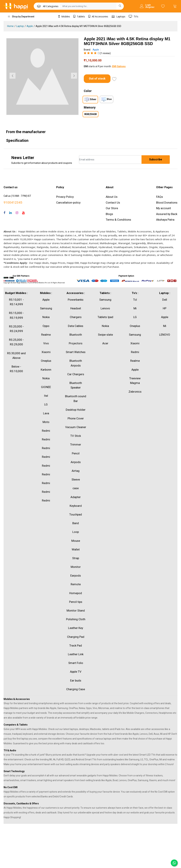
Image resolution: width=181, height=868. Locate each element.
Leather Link (76, 654)
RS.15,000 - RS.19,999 (16, 315)
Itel (46, 396)
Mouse (76, 541)
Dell (165, 300)
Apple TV (76, 672)
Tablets (79, 16)
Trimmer (76, 444)
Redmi (46, 431)
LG (46, 404)
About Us (112, 197)
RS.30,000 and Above (16, 356)
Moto (46, 422)
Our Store (112, 208)
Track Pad (76, 645)
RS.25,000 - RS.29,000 (16, 342)
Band (76, 523)
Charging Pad (76, 637)
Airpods (76, 462)
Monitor (76, 567)
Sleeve (76, 479)
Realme (46, 335)
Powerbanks (76, 300)
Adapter (76, 497)
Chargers (76, 317)
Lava (46, 413)
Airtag (76, 471)
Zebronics (135, 392)
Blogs (109, 214)
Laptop (20, 26)
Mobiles (64, 16)
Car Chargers (76, 374)
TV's (133, 16)
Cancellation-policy (68, 203)
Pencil (76, 453)
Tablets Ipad (105, 317)
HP (165, 308)
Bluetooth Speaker (76, 385)
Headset (76, 308)
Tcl (135, 300)
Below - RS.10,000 (16, 369)
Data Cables (76, 326)
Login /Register (150, 6)
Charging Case (76, 689)
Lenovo (105, 308)
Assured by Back (167, 214)
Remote (76, 584)
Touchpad (76, 514)
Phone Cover (76, 418)
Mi (135, 308)
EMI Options (119, 66)
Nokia (46, 317)
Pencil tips (76, 602)
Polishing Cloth (76, 619)
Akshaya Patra (165, 220)
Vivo (46, 343)
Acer (105, 343)
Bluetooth (76, 335)
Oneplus (46, 361)
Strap (76, 558)
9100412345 (13, 202)
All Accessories (98, 16)
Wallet (76, 549)
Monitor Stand (76, 611)
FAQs (160, 197)
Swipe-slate (105, 335)
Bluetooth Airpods (76, 363)
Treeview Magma (135, 381)
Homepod (76, 593)
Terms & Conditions (118, 220)
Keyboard (76, 506)
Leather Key (76, 628)
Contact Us (113, 203)
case (76, 488)
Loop (76, 532)
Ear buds (76, 680)
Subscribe (156, 159)
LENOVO (165, 335)
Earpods (76, 576)
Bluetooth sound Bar (76, 399)
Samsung (46, 308)
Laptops (118, 16)
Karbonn (46, 370)
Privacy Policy (65, 197)
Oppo (46, 326)
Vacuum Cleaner (76, 427)
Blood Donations (167, 203)
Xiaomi (46, 352)
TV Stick (76, 436)
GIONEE (46, 387)
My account (164, 208)
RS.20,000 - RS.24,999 (16, 329)
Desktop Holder (76, 410)
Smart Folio (76, 663)
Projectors (76, 343)
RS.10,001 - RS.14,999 (16, 302)
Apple (30, 26)
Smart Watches (76, 352)
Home (10, 26)
